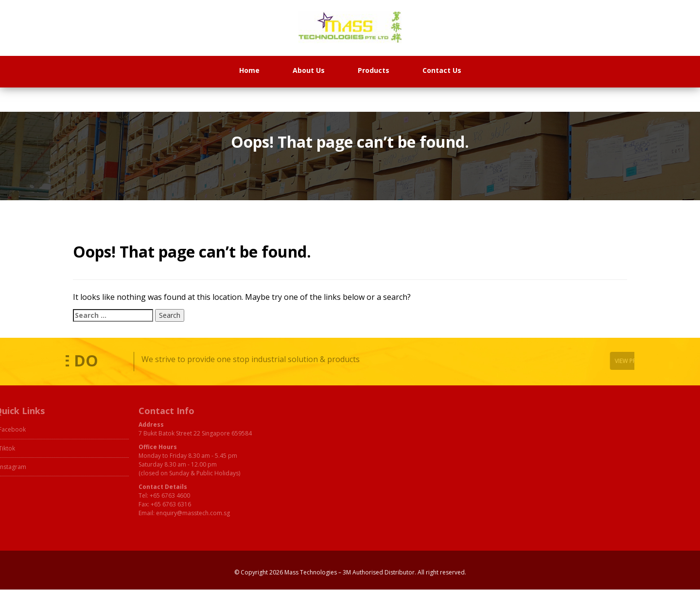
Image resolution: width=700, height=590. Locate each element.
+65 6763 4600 (146, 495)
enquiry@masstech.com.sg (169, 513)
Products (374, 70)
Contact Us (442, 70)
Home (249, 70)
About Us (309, 70)
